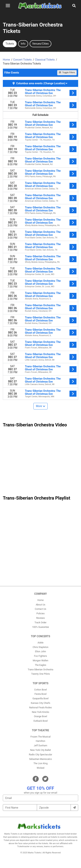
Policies (40, 614)
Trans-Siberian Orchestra (40, 670)
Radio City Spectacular (40, 755)
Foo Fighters (40, 656)
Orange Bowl (40, 716)
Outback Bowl (41, 721)
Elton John (40, 652)
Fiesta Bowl (40, 694)
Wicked (41, 768)
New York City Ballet (41, 750)
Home (40, 600)
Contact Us (40, 609)
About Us (40, 605)
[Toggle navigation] (8, 6)
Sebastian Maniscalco (40, 759)
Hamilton (41, 741)
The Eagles (40, 665)
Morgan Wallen (40, 661)
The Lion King (40, 763)
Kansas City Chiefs (40, 703)
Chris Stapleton (41, 647)
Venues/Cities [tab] (40, 44)
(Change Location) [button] (55, 83)
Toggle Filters (67, 73)
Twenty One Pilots (40, 674)
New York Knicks (41, 712)
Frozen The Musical (40, 737)
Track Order (40, 623)
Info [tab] (23, 44)
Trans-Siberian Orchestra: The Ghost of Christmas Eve (43, 92)
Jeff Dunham (40, 746)
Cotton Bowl (40, 690)
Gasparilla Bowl (40, 699)
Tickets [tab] (10, 44)
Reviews (40, 618)
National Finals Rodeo (41, 708)
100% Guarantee (40, 627)
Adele (40, 643)
